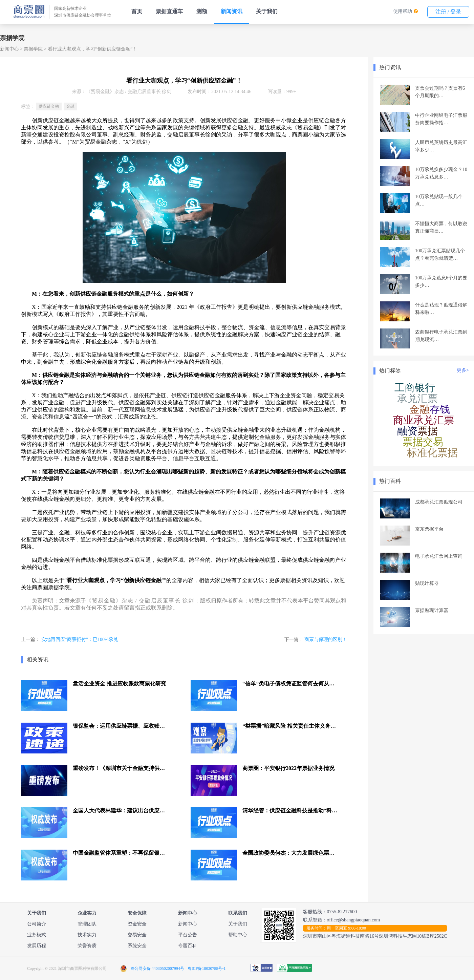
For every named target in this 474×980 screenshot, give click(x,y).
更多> (463, 370)
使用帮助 (403, 11)
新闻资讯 (232, 11)
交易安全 (137, 935)
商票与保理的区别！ (326, 640)
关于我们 (267, 11)
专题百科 (188, 946)
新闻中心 (9, 49)
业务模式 (37, 935)
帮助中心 (238, 935)
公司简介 (37, 924)
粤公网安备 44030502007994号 (157, 968)
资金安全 (137, 924)
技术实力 (87, 935)
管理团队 (87, 924)
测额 (202, 11)
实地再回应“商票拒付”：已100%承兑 (80, 640)
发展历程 (37, 946)
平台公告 (188, 935)
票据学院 (33, 49)
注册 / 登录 (448, 12)
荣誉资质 (87, 946)
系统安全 (137, 946)
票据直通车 (169, 11)
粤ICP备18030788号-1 (207, 968)
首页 (137, 11)
